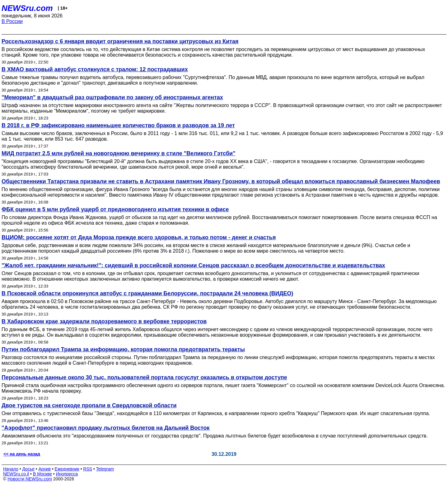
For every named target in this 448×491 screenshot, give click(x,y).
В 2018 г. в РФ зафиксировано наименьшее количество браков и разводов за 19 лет (118, 125)
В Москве (42, 474)
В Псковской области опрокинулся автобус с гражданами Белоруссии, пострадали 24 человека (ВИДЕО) (147, 293)
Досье (28, 469)
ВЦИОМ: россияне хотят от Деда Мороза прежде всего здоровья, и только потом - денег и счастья (139, 237)
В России (12, 21)
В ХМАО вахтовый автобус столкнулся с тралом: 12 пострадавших (95, 69)
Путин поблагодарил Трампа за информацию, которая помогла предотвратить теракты (123, 349)
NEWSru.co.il (16, 474)
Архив (45, 469)
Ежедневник (67, 469)
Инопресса (67, 474)
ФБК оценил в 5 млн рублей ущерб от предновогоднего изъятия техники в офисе (115, 209)
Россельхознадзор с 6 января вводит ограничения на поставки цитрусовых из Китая (120, 41)
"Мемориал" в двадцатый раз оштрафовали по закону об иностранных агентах (112, 97)
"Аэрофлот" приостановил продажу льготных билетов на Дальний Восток (106, 428)
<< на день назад (22, 454)
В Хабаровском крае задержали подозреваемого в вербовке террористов (104, 321)
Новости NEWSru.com (30, 479)
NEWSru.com (27, 8)
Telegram (105, 469)
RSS (88, 469)
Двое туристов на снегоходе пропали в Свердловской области (89, 405)
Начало (11, 469)
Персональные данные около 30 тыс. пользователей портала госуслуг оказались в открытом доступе (144, 377)
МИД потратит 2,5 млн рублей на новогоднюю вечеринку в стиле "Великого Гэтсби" (119, 153)
